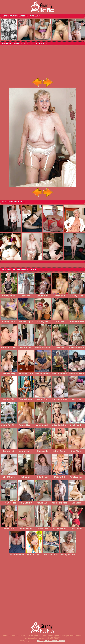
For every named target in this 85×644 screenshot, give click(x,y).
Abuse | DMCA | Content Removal (51, 641)
